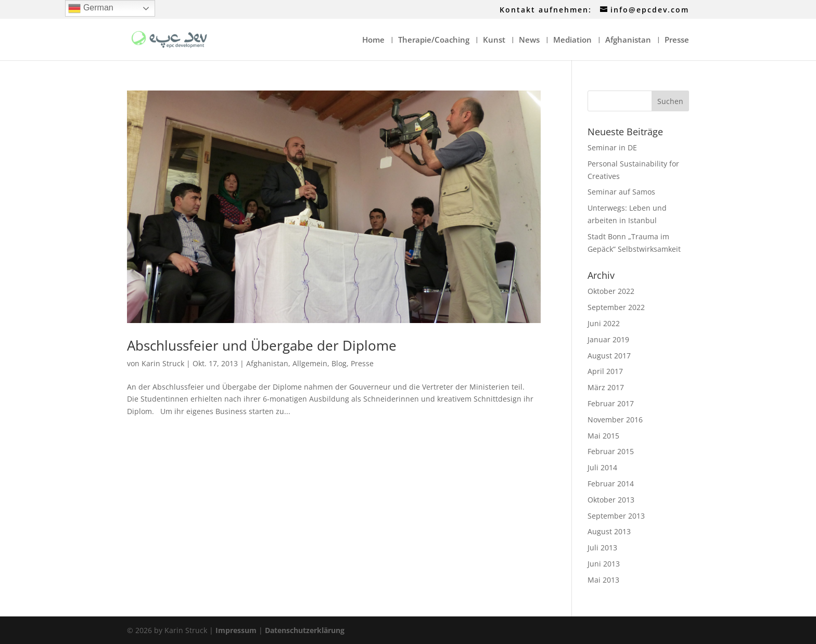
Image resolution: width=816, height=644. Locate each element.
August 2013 (609, 531)
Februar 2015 (611, 451)
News (529, 40)
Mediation (572, 40)
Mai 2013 (603, 580)
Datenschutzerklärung (305, 630)
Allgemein (310, 363)
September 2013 (616, 516)
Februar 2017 (611, 403)
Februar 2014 (611, 484)
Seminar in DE (612, 147)
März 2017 (606, 387)
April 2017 (605, 371)
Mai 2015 (603, 436)
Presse (677, 40)
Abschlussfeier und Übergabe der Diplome (262, 345)
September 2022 (616, 307)
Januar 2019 (608, 339)
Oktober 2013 (611, 500)
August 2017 (609, 356)
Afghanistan (628, 40)
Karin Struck (163, 363)
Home (373, 40)
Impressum (236, 630)
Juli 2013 (602, 548)
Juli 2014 (602, 467)
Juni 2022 (604, 323)
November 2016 (615, 420)
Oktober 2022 (611, 291)
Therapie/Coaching (434, 40)
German (91, 8)
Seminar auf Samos (621, 192)
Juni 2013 (604, 564)
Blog (339, 363)
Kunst (494, 40)
